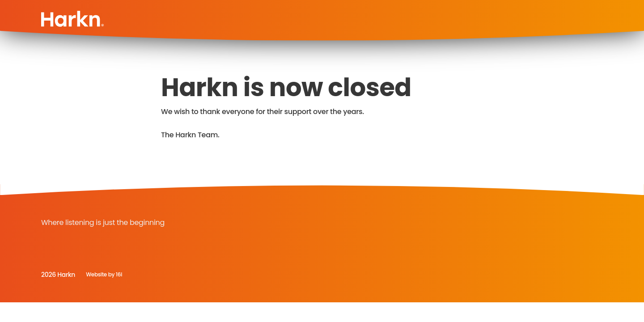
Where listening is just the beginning (103, 222)
